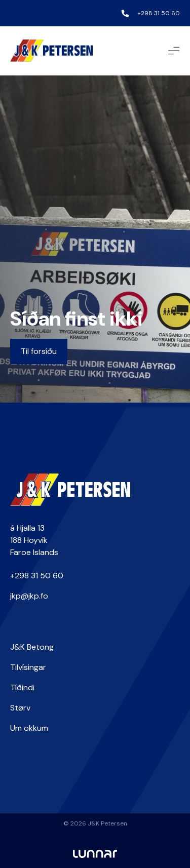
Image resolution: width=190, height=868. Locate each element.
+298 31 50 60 (159, 13)
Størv (20, 708)
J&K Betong (32, 647)
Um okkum (29, 728)
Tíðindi (22, 687)
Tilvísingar (28, 667)
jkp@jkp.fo (29, 596)
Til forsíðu (39, 351)
